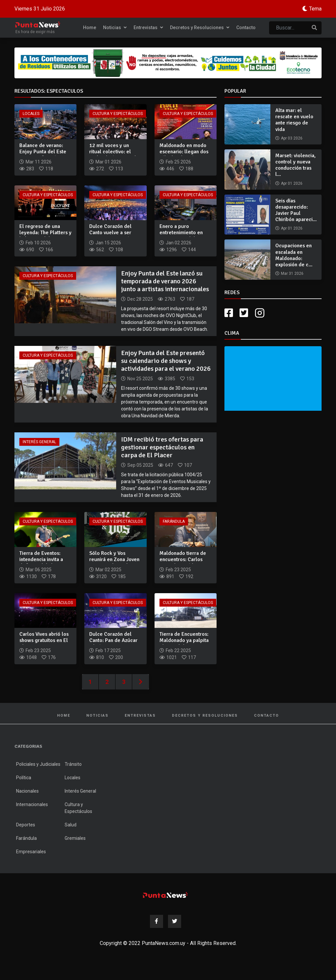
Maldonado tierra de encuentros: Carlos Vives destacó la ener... (186, 559)
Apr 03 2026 (292, 138)
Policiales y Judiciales (38, 764)
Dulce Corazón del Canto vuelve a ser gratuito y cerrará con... (110, 236)
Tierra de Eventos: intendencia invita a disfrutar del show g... (44, 559)
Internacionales (32, 804)
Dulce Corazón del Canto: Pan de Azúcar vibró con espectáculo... (113, 644)
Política (24, 778)
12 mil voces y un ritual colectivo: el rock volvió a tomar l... (115, 152)
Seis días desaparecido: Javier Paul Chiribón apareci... (296, 210)
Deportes (26, 825)
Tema (315, 9)
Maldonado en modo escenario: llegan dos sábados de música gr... (184, 155)
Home (90, 28)
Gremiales (75, 838)
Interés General (39, 442)
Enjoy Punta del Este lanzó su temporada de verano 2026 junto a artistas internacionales (165, 281)
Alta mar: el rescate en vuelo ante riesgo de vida (294, 120)
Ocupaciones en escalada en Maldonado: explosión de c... (294, 255)
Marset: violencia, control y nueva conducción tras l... (295, 165)
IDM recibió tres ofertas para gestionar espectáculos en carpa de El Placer (162, 447)
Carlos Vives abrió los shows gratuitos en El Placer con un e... (44, 640)
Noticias (115, 28)
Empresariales (31, 852)
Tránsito (73, 764)
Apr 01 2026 (292, 183)
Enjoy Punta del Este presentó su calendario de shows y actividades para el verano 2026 (166, 361)
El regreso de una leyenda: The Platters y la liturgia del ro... (45, 233)
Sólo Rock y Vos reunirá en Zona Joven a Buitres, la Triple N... (114, 559)
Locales (31, 114)
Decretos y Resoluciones (200, 28)
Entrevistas (148, 28)
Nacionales (27, 791)
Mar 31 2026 (292, 273)
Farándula (174, 521)
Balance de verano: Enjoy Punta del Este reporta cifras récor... (43, 152)
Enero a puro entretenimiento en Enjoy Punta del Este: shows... (184, 236)
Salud (71, 825)
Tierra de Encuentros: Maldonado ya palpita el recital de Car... (184, 640)
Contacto (246, 28)
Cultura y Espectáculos (118, 114)
